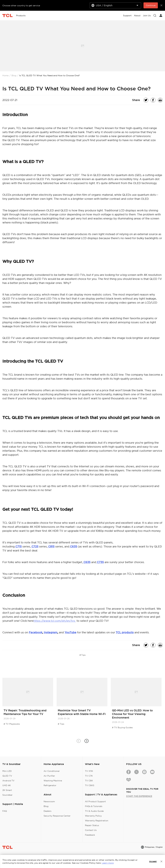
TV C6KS (90, 785)
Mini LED (7, 771)
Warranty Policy (93, 816)
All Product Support (95, 801)
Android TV (8, 781)
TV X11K (89, 771)
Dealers (47, 811)
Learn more (108, 863)
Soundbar (7, 795)
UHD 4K (7, 785)
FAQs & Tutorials (94, 806)
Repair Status (92, 825)
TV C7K (89, 776)
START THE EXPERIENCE (139, 796)
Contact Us (91, 830)
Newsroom (49, 801)
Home (5, 75)
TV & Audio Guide (94, 811)
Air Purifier (49, 776)
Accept (153, 861)
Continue (151, 5)
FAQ (5, 811)
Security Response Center (57, 816)
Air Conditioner (52, 771)
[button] (87, 741)
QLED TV (7, 776)
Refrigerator (50, 785)
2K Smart (7, 790)
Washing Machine (53, 781)
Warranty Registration (97, 821)
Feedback (90, 835)
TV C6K (89, 781)
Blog (14, 75)
